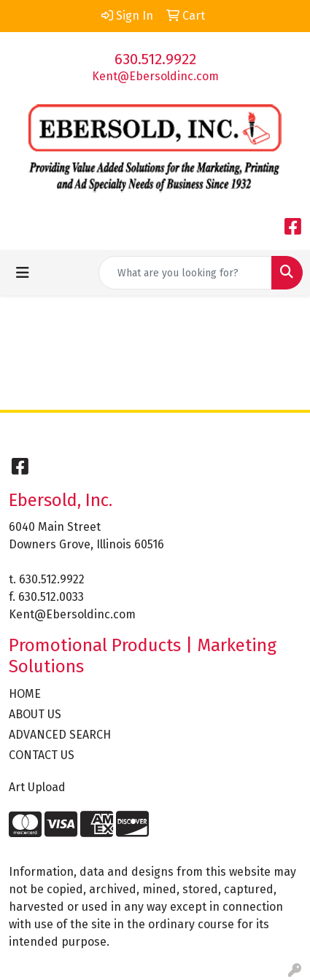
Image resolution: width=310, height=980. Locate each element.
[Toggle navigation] (23, 273)
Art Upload (37, 787)
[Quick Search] (185, 273)
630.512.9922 (155, 59)
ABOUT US (35, 714)
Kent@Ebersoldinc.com (155, 76)
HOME (25, 694)
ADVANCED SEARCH (60, 735)
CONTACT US (42, 755)
